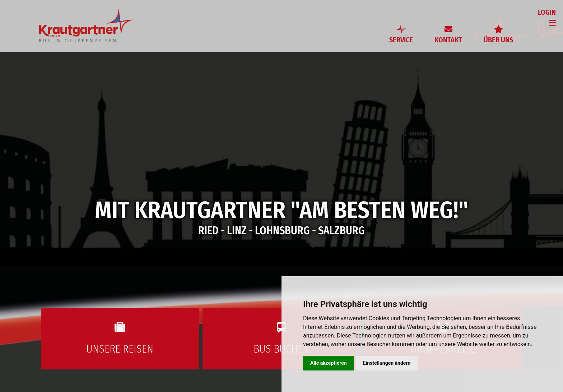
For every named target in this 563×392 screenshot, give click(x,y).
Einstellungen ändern (387, 363)
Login (547, 12)
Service (401, 40)
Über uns (498, 40)
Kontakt (448, 40)
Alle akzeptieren (329, 363)
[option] (281, 196)
